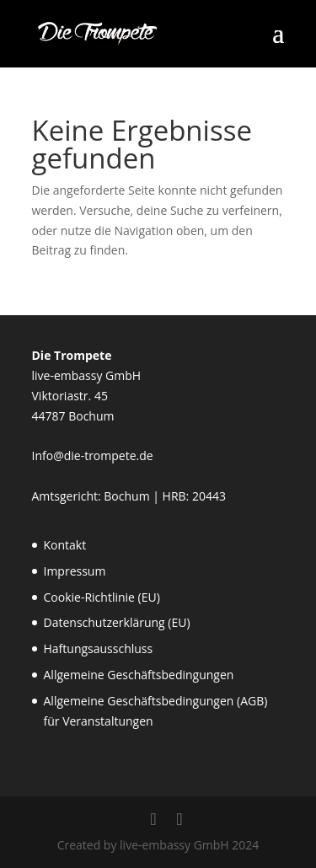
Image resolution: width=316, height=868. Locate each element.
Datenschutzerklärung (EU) (117, 622)
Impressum (75, 571)
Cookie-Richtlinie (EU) (102, 597)
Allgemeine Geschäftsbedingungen (139, 675)
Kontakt (65, 545)
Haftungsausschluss (99, 648)
